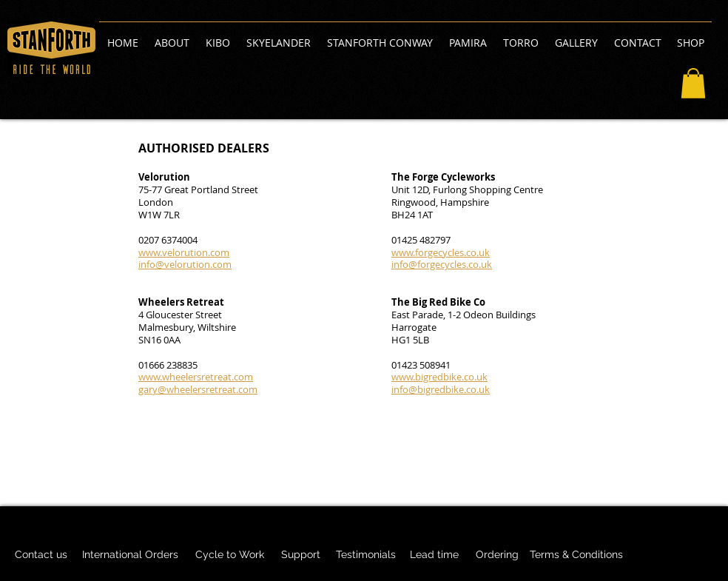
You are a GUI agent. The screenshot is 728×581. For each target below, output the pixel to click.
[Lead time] (434, 555)
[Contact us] (41, 555)
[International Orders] (130, 555)
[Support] (300, 555)
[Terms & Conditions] (576, 555)
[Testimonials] (365, 555)
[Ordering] (497, 555)
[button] (693, 83)
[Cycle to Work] (229, 555)
